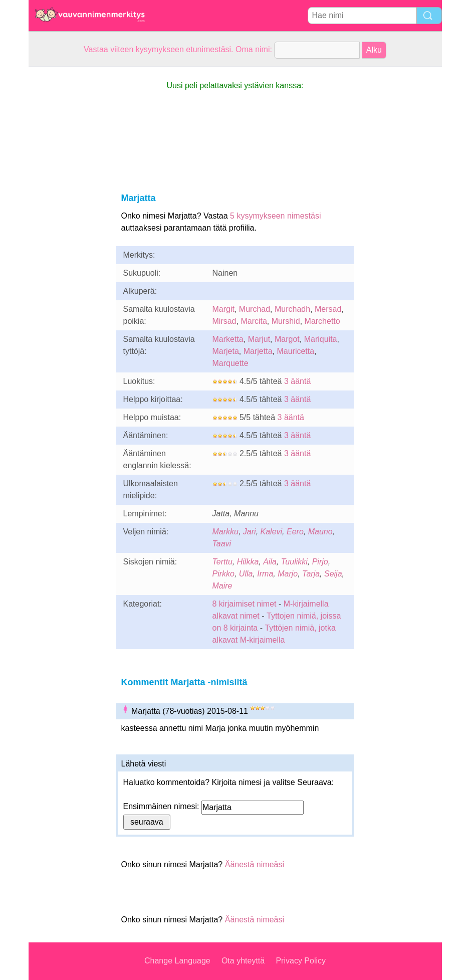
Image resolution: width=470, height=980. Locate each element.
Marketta (228, 339)
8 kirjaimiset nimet (245, 604)
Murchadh (292, 309)
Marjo (288, 574)
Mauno (320, 532)
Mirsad (224, 321)
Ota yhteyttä (243, 961)
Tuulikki (294, 562)
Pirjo (320, 562)
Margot (287, 339)
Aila (270, 562)
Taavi (222, 544)
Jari (250, 532)
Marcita (254, 321)
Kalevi (272, 532)
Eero (295, 532)
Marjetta (258, 351)
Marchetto (322, 321)
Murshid (286, 321)
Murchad (255, 309)
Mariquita (321, 339)
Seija (333, 574)
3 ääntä (297, 381)
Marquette (230, 363)
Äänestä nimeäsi (255, 864)
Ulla (246, 574)
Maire (222, 586)
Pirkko (223, 574)
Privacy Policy (301, 961)
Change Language (177, 961)
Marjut (259, 339)
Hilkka (248, 562)
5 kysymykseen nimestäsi (275, 216)
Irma (265, 574)
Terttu (222, 562)
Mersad (328, 309)
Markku (225, 532)
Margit (223, 309)
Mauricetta (295, 351)
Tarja (311, 574)
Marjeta (226, 351)
